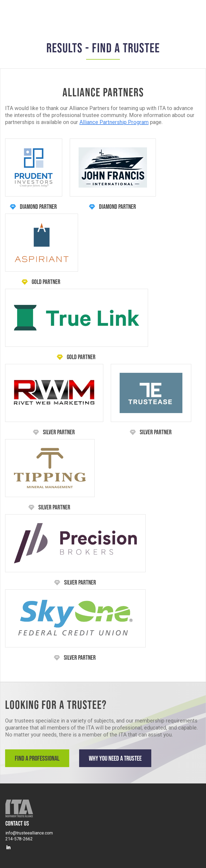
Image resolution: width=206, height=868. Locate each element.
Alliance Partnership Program (114, 122)
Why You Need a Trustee (115, 758)
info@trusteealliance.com (29, 833)
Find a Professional (37, 758)
